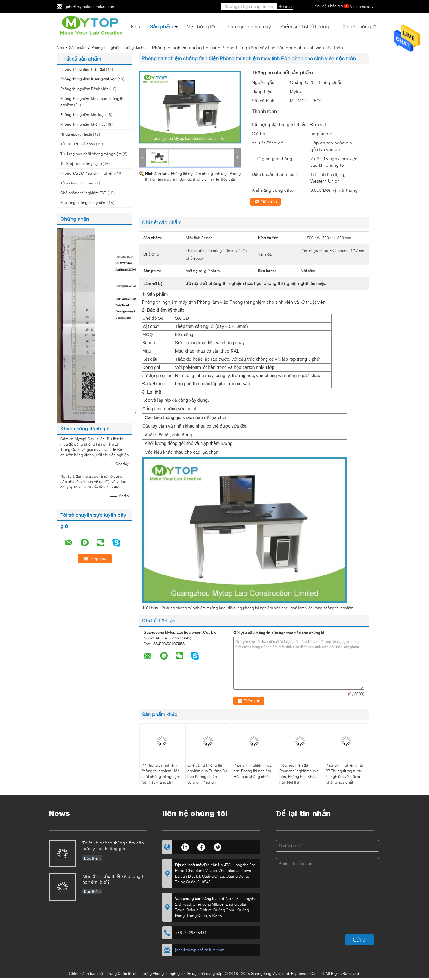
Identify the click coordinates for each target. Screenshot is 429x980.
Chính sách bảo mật (86, 974)
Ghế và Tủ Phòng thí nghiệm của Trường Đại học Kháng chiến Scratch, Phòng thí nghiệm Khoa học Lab (208, 776)
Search (285, 6)
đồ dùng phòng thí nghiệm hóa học (258, 608)
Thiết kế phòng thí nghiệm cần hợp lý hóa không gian (113, 846)
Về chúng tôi (201, 26)
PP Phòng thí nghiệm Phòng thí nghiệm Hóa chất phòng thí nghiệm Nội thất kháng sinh (161, 774)
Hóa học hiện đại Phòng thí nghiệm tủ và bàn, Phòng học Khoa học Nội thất (299, 774)
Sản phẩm (161, 26)
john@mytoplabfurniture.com (91, 6)
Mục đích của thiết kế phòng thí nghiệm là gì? (115, 879)
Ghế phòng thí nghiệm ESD (83, 193)
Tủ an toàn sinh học (77, 183)
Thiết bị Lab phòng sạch (81, 163)
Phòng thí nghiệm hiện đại (83, 69)
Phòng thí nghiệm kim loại (82, 115)
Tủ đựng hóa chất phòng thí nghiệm (91, 154)
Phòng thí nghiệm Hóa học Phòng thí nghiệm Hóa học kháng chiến (253, 771)
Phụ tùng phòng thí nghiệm (83, 203)
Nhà (136, 26)
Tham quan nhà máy (248, 26)
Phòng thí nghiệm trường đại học (120, 47)
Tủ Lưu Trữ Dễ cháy (78, 144)
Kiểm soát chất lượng (305, 26)
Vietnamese (362, 7)
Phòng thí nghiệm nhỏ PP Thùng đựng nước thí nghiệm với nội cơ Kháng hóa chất (344, 774)
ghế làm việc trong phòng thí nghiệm (322, 608)
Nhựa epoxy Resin (76, 134)
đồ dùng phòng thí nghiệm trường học (193, 608)
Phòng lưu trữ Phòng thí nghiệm (87, 173)
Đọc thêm (92, 858)
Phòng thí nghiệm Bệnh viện (84, 89)
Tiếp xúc (269, 202)
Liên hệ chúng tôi (358, 26)
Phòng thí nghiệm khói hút (82, 124)
